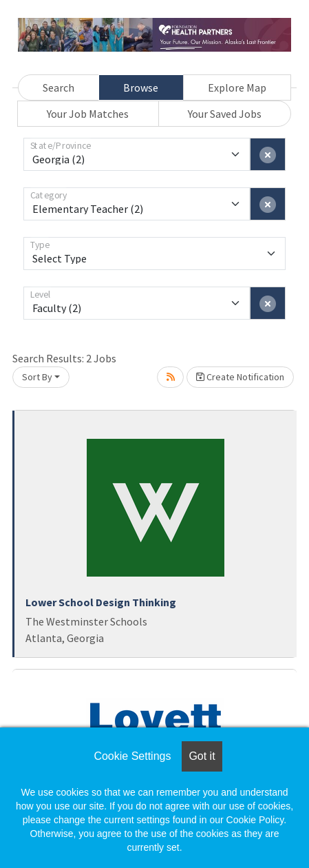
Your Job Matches (88, 114)
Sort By (37, 377)
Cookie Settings (132, 756)
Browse (141, 87)
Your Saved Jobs (225, 114)
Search (58, 87)
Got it (202, 756)
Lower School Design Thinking (101, 602)
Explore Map (237, 87)
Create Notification (240, 377)
